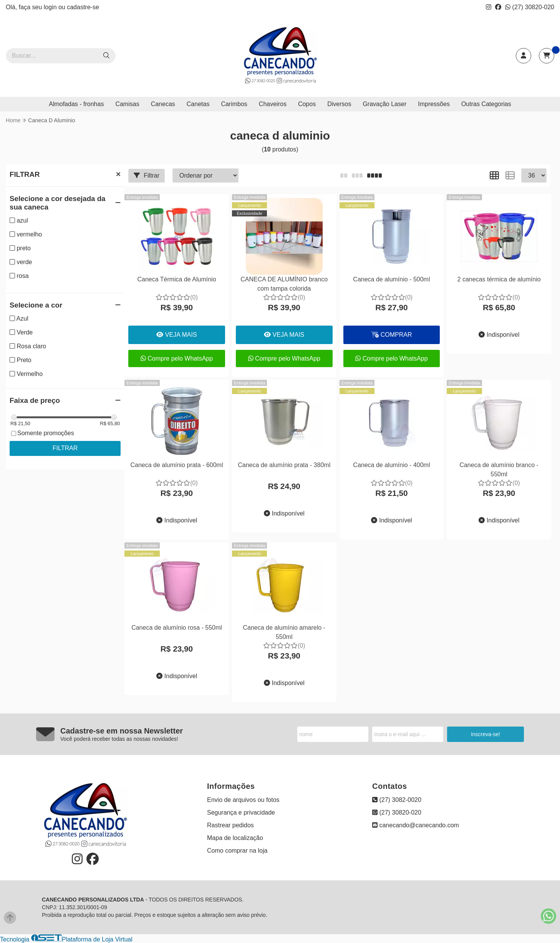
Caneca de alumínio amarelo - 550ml (284, 632)
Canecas (163, 104)
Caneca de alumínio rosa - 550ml (177, 628)
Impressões (434, 104)
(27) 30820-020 (530, 7)
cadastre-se (83, 7)
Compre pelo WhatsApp (177, 358)
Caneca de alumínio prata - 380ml (284, 465)
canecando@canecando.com (416, 825)
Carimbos (234, 104)
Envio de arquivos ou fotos (243, 800)
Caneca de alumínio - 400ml (391, 465)
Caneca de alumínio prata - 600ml (176, 465)
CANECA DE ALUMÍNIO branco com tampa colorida (284, 284)
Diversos (339, 104)
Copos (307, 104)
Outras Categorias (486, 104)
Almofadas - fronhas (76, 104)
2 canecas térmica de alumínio (499, 279)
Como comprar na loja (237, 851)
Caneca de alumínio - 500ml (391, 279)
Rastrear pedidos (230, 825)
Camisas (127, 104)
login (51, 7)
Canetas (198, 104)
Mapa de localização (235, 838)
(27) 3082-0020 (397, 800)
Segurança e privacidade (241, 812)
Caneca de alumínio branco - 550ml (499, 470)
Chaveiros (273, 104)
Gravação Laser (384, 104)
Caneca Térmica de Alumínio (176, 279)
